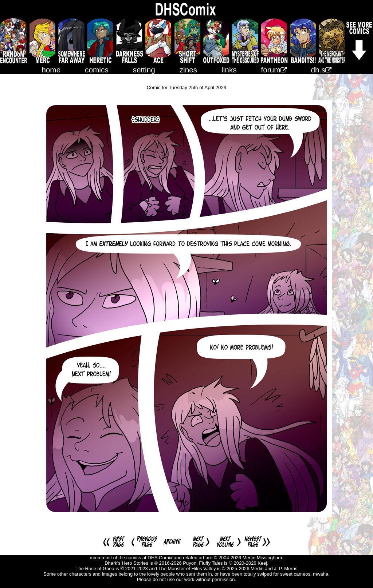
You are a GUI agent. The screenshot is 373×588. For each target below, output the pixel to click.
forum (274, 70)
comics (97, 70)
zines (189, 70)
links (229, 70)
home (51, 70)
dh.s (321, 70)
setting (144, 70)
